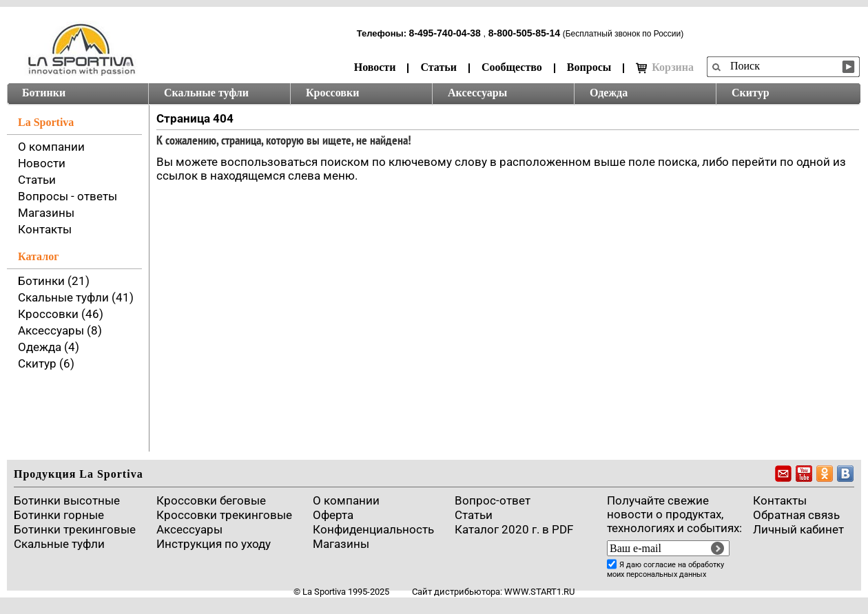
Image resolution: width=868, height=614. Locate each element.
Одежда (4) (49, 347)
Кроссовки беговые (211, 500)
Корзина (665, 67)
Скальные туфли (206, 93)
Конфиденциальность (373, 529)
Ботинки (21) (54, 281)
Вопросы (589, 67)
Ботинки (44, 93)
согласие (660, 565)
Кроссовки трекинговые (224, 515)
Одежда (609, 93)
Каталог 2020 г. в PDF (514, 529)
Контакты (45, 229)
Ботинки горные (59, 515)
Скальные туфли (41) (76, 297)
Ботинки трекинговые (75, 529)
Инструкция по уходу (214, 544)
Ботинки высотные (67, 500)
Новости (375, 67)
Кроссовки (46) (61, 314)
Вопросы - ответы (68, 196)
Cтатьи (474, 515)
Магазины (46, 213)
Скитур (751, 93)
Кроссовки (332, 93)
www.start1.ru (539, 592)
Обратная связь (796, 515)
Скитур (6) (46, 363)
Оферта (333, 515)
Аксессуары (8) (60, 330)
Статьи (438, 67)
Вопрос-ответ (493, 500)
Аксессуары (477, 93)
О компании (51, 147)
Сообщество (512, 67)
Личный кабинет (798, 529)
